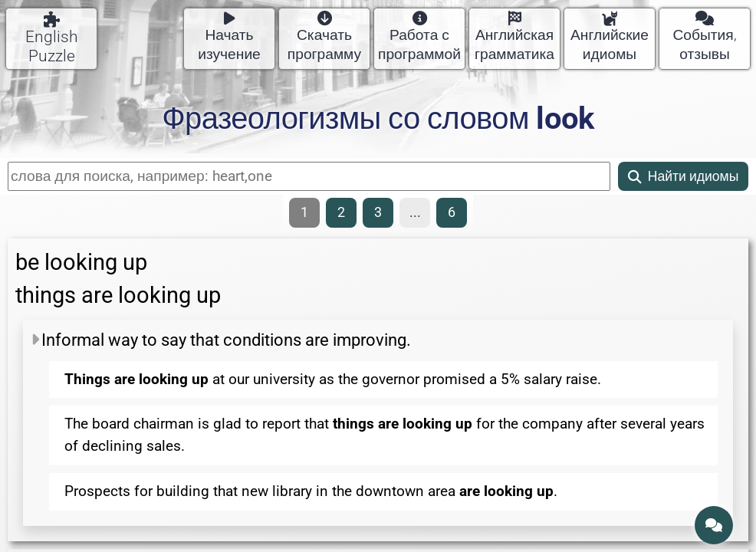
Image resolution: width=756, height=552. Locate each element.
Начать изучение (229, 37)
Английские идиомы (610, 37)
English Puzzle (52, 38)
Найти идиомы (684, 176)
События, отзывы (704, 37)
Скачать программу (324, 37)
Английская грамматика (514, 37)
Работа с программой (419, 37)
